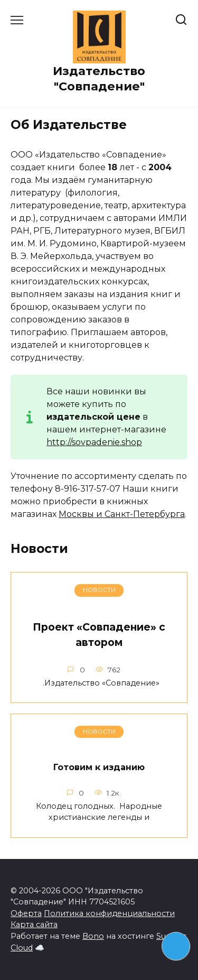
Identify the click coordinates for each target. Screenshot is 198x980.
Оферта (26, 913)
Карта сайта (34, 924)
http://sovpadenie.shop (94, 442)
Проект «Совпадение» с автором (99, 635)
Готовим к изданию (99, 767)
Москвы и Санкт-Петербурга (122, 514)
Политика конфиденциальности (109, 913)
